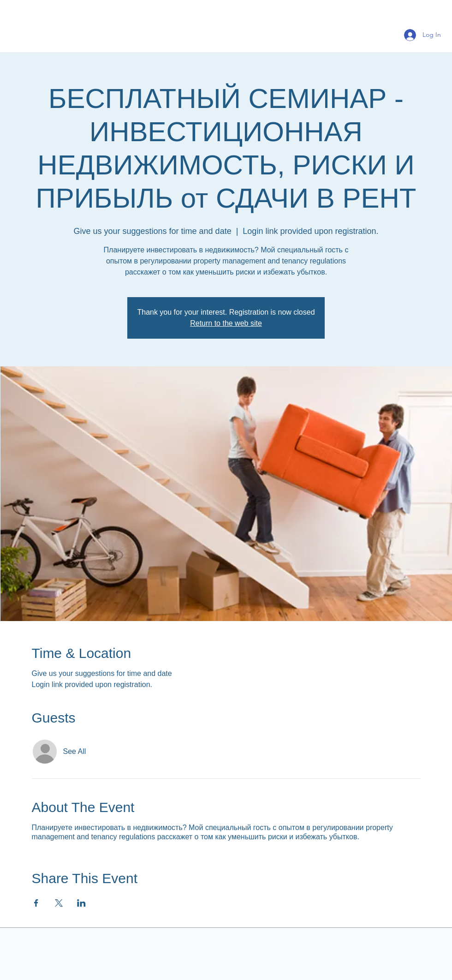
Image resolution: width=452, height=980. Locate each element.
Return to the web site (226, 323)
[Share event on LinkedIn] (81, 903)
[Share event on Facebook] (36, 903)
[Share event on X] (59, 903)
